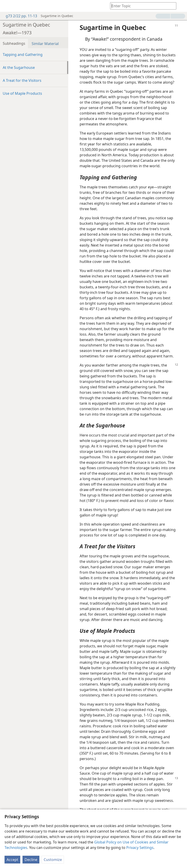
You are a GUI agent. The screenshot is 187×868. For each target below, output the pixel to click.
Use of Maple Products (22, 93)
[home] (7, 6)
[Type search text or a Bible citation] (141, 6)
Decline (31, 860)
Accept (12, 860)
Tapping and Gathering (23, 55)
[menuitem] (7, 6)
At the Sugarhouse (19, 67)
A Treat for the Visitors (22, 80)
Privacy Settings (140, 848)
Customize (53, 860)
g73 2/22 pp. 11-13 (19, 16)
